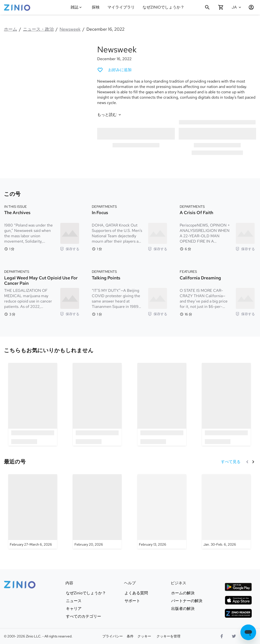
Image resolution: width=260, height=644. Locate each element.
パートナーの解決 (187, 601)
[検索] (207, 7)
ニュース (74, 601)
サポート (132, 601)
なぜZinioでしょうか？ (86, 593)
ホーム (10, 29)
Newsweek (70, 29)
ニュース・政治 (38, 29)
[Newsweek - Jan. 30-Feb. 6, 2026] (226, 511)
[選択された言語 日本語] (237, 7)
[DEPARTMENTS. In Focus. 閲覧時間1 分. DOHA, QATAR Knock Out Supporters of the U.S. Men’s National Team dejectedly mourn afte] (129, 227)
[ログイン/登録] (249, 7)
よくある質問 (136, 593)
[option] (33, 404)
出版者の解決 (183, 609)
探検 (96, 7)
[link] (49, 351)
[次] (253, 462)
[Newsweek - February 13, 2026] (162, 511)
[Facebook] (222, 636)
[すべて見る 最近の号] (231, 462)
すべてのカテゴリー (83, 616)
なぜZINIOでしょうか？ (163, 7)
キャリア (74, 609)
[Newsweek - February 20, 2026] (97, 511)
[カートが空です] (221, 7)
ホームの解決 (183, 593)
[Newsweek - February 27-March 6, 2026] (33, 511)
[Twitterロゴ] (234, 636)
